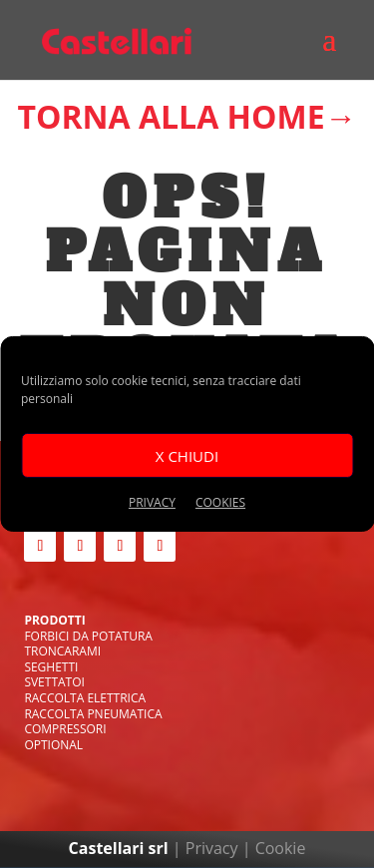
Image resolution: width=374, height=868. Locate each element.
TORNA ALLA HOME (171, 116)
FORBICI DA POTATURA (88, 636)
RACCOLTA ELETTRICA (85, 698)
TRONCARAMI (62, 651)
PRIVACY (152, 502)
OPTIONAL (53, 745)
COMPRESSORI (65, 729)
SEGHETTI (51, 667)
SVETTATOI (54, 682)
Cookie (281, 848)
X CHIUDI (187, 455)
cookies (220, 502)
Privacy (212, 848)
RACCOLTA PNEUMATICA (93, 714)
